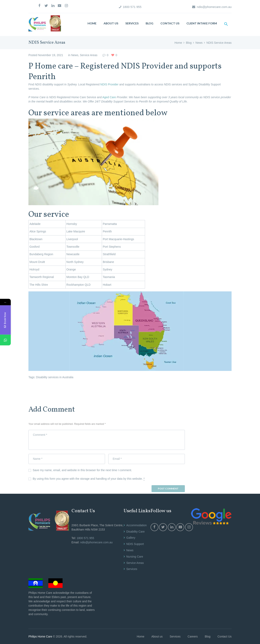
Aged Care (110, 97)
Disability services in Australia (55, 377)
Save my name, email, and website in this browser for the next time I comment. (82, 470)
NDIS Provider (109, 84)
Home (178, 43)
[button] (226, 24)
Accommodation (136, 525)
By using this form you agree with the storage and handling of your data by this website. (89, 479)
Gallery (131, 538)
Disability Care (135, 532)
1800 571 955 (132, 7)
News (199, 43)
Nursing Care (135, 557)
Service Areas (89, 55)
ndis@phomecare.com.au (214, 7)
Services (132, 569)
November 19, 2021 (50, 55)
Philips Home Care (40, 636)
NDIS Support (135, 544)
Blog (189, 43)
